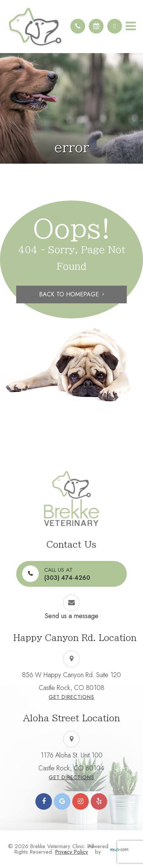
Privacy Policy (72, 852)
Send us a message (71, 616)
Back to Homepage (69, 294)
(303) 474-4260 (67, 574)
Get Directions (71, 697)
